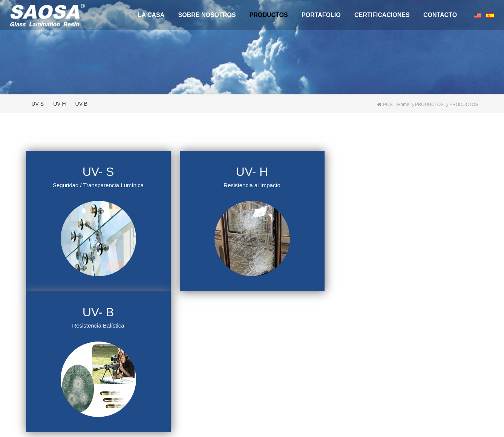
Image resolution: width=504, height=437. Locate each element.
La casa (151, 15)
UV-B (82, 104)
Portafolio (321, 15)
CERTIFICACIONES (382, 15)
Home (403, 105)
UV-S (38, 104)
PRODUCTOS (269, 15)
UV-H (59, 104)
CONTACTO (440, 15)
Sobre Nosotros (207, 15)
